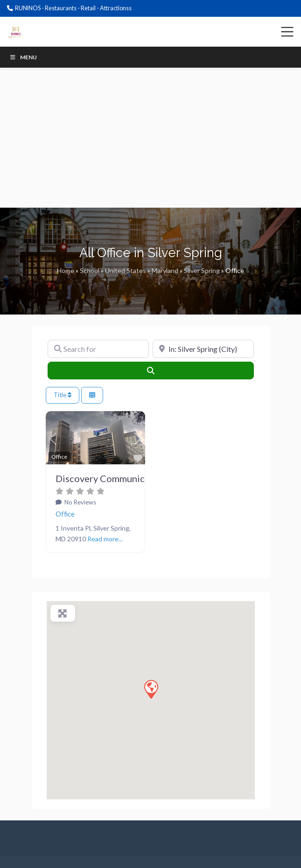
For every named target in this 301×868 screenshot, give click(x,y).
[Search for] (98, 349)
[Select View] (92, 395)
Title (63, 395)
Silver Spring (202, 270)
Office (65, 514)
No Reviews (80, 502)
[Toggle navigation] (287, 32)
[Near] (203, 349)
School (90, 270)
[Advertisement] (151, 138)
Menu (23, 57)
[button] (53, 439)
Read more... (105, 539)
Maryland (165, 270)
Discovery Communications (113, 478)
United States (126, 270)
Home (66, 270)
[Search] (151, 371)
